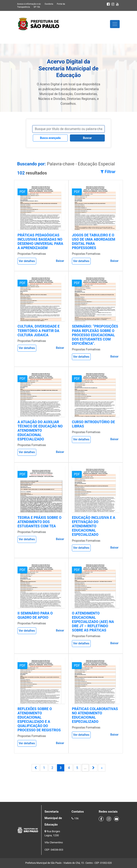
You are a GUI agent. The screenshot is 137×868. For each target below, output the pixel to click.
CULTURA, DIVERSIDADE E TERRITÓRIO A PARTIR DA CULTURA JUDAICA (39, 331)
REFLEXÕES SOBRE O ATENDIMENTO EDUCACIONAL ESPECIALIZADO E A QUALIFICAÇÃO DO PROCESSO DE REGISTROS (39, 720)
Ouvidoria (49, 4)
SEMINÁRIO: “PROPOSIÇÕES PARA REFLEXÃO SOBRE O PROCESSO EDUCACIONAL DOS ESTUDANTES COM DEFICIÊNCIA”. (95, 335)
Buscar (87, 138)
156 (76, 818)
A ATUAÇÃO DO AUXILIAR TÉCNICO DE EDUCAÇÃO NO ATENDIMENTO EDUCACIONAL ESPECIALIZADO (40, 430)
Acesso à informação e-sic (29, 4)
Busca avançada (50, 138)
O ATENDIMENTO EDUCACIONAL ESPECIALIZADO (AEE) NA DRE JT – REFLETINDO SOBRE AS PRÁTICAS (93, 622)
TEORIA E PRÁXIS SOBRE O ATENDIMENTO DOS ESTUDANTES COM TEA (39, 522)
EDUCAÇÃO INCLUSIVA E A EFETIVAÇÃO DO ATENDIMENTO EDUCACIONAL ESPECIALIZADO (94, 526)
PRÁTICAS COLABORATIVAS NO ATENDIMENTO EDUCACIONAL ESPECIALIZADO (95, 715)
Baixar (60, 261)
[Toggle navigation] (115, 24)
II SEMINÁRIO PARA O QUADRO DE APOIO (35, 615)
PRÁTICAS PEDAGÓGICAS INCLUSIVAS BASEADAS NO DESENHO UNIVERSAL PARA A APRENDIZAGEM (40, 242)
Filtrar (108, 172)
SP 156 (37, 7)
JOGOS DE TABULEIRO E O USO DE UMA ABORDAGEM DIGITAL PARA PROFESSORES (94, 242)
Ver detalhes (27, 261)
